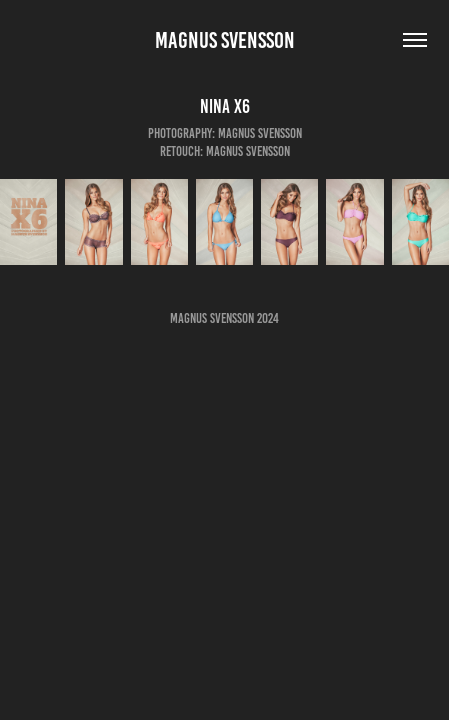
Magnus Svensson (225, 40)
